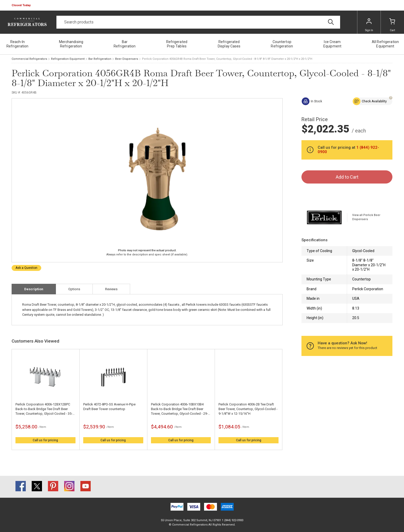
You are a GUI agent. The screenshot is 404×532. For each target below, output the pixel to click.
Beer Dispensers (127, 59)
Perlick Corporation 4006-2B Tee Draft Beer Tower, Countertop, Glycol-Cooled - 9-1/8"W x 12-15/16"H (248, 409)
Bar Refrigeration (100, 59)
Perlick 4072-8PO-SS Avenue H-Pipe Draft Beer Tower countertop (109, 407)
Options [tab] (74, 289)
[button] (22, 5)
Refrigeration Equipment (68, 59)
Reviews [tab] (111, 289)
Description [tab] (34, 289)
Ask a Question (26, 268)
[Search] (198, 22)
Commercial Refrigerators (29, 59)
